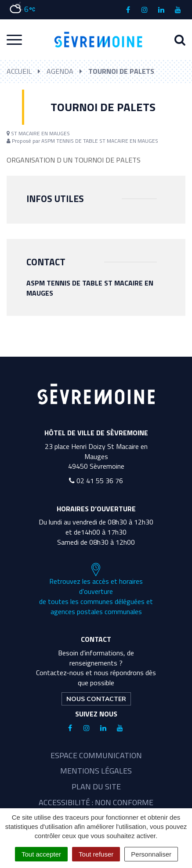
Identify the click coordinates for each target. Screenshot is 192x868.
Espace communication (96, 755)
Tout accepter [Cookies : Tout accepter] (41, 854)
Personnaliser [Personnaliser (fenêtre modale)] (151, 854)
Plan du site (96, 787)
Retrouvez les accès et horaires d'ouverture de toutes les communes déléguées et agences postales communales (96, 590)
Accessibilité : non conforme (96, 802)
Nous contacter (96, 699)
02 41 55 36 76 (96, 481)
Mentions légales (96, 771)
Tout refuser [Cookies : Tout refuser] (96, 854)
